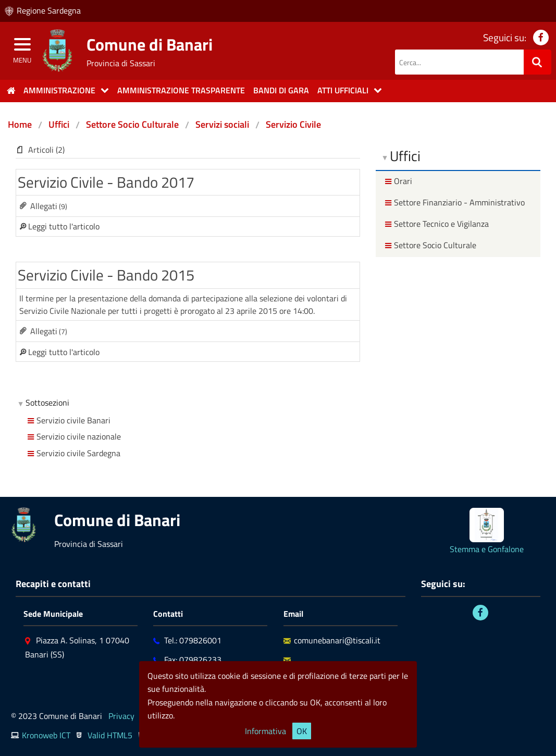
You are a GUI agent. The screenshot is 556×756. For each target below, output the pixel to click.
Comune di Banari (150, 44)
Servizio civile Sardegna (73, 453)
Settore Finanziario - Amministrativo (454, 202)
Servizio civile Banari (68, 420)
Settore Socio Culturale (132, 124)
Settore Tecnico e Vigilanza (436, 224)
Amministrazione (59, 90)
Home (20, 124)
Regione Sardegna (49, 10)
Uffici (59, 124)
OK (302, 731)
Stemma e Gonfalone (487, 549)
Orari (397, 181)
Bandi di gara (281, 90)
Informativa (265, 731)
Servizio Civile (293, 124)
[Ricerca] (538, 62)
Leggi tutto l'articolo (64, 226)
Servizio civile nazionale (73, 436)
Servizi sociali (222, 124)
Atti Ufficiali (343, 90)
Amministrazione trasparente (181, 90)
